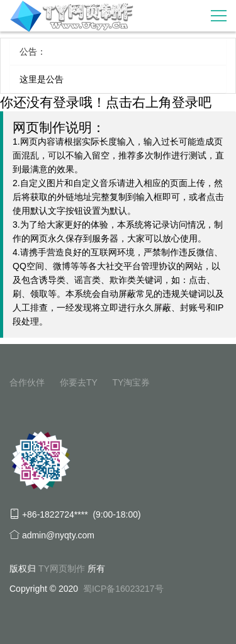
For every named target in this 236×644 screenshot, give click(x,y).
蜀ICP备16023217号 (123, 589)
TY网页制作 (62, 569)
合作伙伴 (27, 382)
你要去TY (79, 382)
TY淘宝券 (131, 382)
